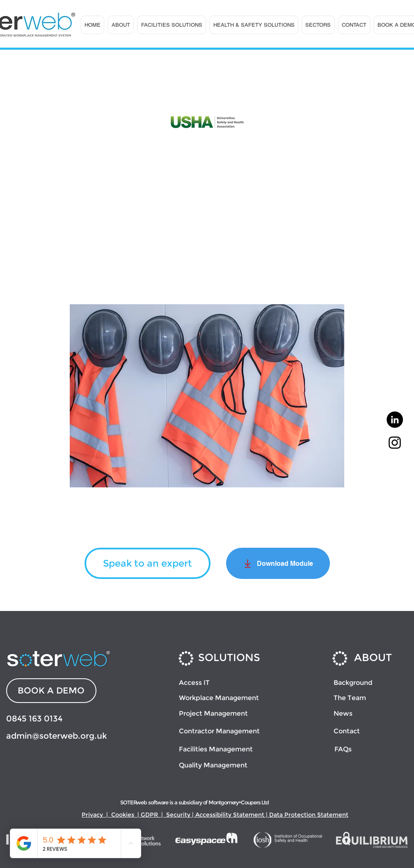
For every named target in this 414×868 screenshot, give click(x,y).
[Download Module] (278, 563)
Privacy (92, 815)
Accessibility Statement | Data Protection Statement (272, 815)
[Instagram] (395, 443)
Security (178, 815)
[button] (121, 25)
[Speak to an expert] (148, 563)
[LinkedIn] (395, 420)
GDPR (149, 815)
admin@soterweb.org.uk (57, 736)
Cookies (123, 815)
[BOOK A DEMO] (51, 691)
